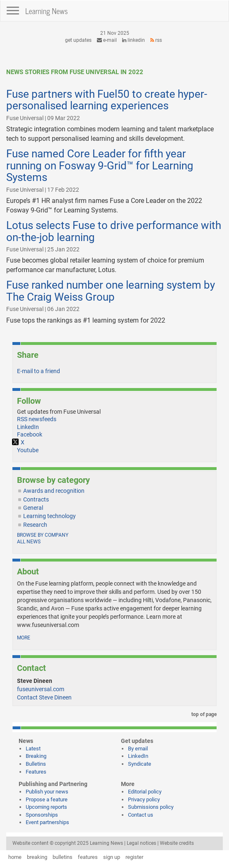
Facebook (30, 434)
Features (36, 772)
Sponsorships (42, 815)
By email (138, 749)
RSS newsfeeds (37, 419)
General (33, 508)
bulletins (63, 857)
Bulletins (36, 764)
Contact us (141, 815)
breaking (37, 857)
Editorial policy (145, 792)
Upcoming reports (46, 807)
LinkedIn (134, 40)
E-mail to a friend (39, 371)
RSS (156, 40)
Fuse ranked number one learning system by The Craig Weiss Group (111, 291)
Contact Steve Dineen (44, 697)
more (24, 638)
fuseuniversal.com (41, 689)
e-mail (107, 40)
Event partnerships (47, 822)
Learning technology (49, 516)
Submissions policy (151, 807)
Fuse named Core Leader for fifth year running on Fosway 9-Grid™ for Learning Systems (100, 165)
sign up (112, 857)
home (15, 857)
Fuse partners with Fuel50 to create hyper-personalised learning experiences (107, 100)
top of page (202, 714)
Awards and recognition (54, 491)
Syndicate (140, 764)
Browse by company (43, 535)
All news (29, 542)
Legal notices (141, 843)
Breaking (36, 756)
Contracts (36, 499)
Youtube (28, 450)
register (134, 857)
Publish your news (47, 792)
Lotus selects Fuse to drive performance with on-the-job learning (114, 231)
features (88, 857)
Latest (33, 749)
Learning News (47, 11)
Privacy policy (144, 799)
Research (35, 525)
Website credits (177, 843)
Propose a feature (47, 799)
